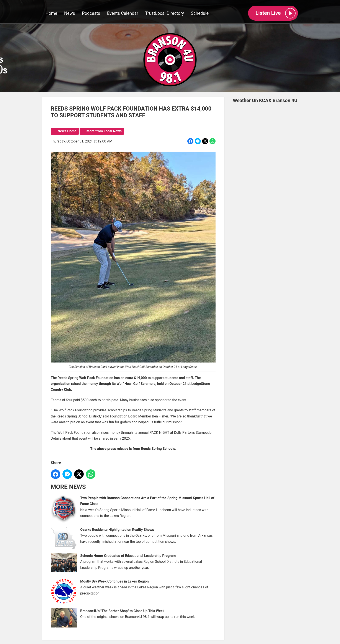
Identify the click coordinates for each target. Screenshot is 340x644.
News (70, 13)
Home (51, 13)
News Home (67, 131)
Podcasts (91, 13)
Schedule (200, 13)
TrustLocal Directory (164, 13)
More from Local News (104, 131)
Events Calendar (123, 13)
